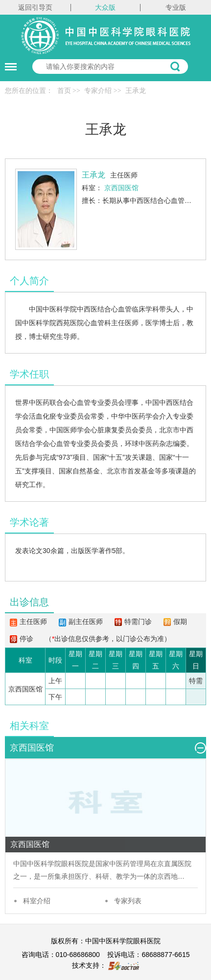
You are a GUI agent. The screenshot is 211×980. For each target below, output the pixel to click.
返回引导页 (35, 7)
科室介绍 (37, 901)
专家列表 (128, 901)
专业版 (176, 7)
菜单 (8, 62)
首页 (64, 91)
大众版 (105, 7)
